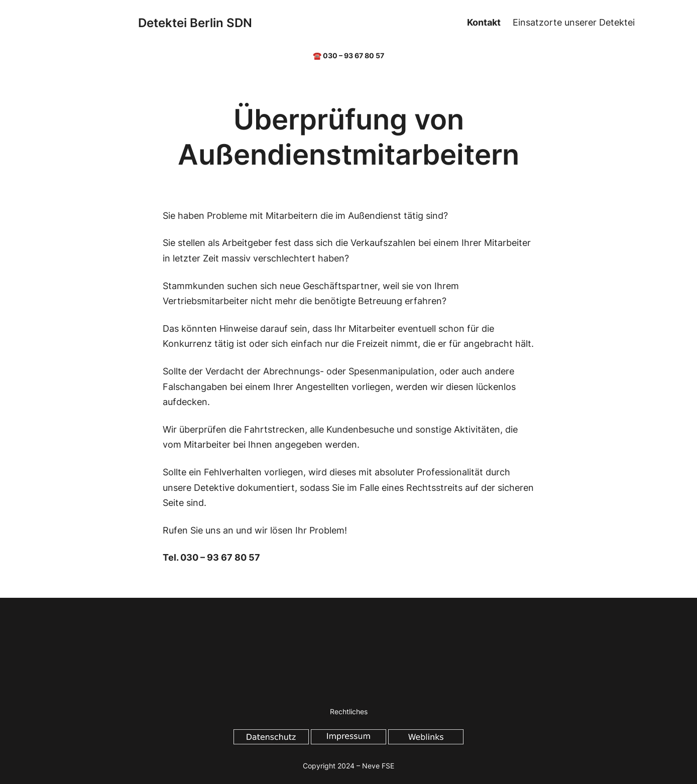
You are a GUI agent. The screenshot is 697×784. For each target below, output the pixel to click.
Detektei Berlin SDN (195, 23)
